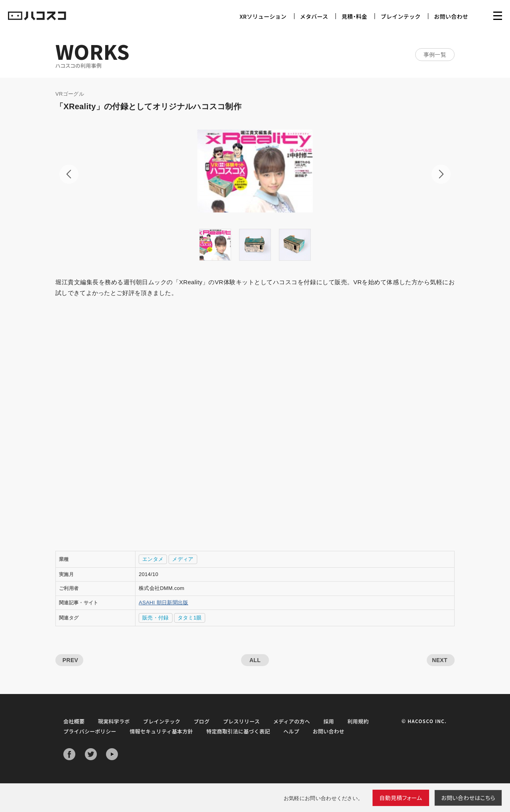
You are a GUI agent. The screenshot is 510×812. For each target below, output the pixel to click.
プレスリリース (241, 721)
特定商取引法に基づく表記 (238, 731)
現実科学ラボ (114, 721)
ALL (255, 660)
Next (441, 174)
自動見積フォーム (401, 798)
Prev (69, 174)
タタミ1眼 (190, 618)
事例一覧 (435, 55)
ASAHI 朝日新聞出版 (163, 603)
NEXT (440, 660)
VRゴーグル (70, 94)
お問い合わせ (451, 16)
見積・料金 (354, 16)
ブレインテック (400, 16)
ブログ (202, 721)
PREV (70, 660)
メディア (183, 559)
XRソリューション (263, 16)
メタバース (314, 16)
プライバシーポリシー (90, 731)
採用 (329, 721)
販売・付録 (156, 618)
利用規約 (358, 721)
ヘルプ (291, 731)
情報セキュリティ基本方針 (161, 731)
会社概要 (74, 721)
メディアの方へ (292, 721)
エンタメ (153, 559)
